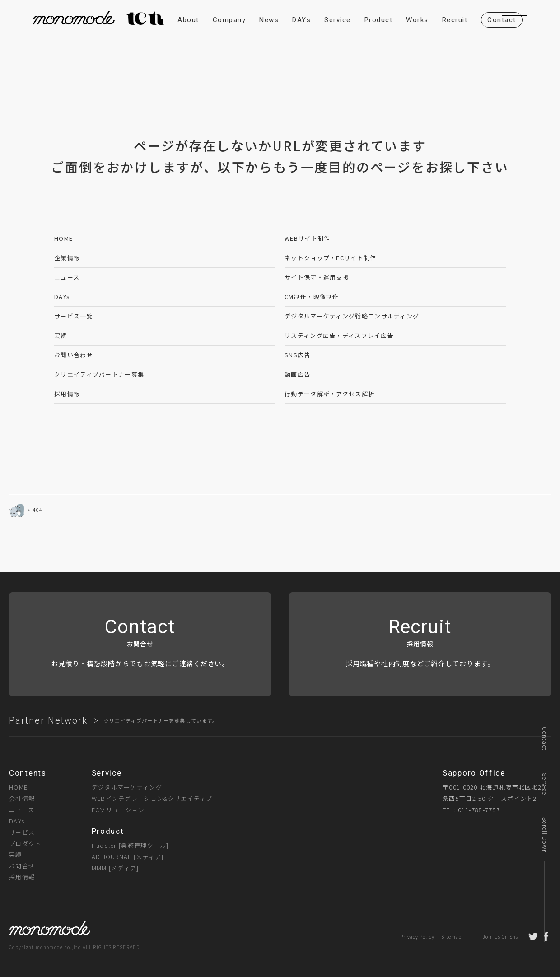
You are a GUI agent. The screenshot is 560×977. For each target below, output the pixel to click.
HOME (63, 238)
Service (544, 784)
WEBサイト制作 (307, 238)
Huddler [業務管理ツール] (130, 845)
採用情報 (67, 394)
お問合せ (22, 866)
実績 (61, 335)
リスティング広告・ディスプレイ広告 (339, 335)
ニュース (67, 277)
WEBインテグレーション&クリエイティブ (152, 798)
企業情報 (67, 258)
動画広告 (297, 374)
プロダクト (25, 844)
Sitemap (451, 937)
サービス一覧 (74, 316)
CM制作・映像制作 (312, 297)
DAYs (62, 297)
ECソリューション (118, 810)
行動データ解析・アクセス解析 (329, 394)
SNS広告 (298, 355)
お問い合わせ (74, 355)
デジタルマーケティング (127, 787)
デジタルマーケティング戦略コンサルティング (352, 316)
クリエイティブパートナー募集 (99, 374)
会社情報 (22, 798)
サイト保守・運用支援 (317, 277)
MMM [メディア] (115, 868)
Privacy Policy (417, 937)
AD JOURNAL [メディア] (128, 857)
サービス (22, 832)
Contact (544, 739)
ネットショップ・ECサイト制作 (331, 258)
